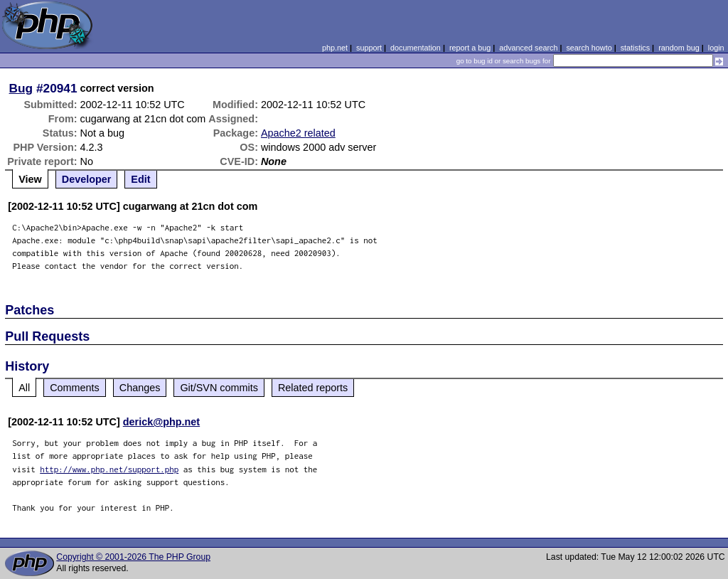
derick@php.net (161, 422)
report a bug (470, 48)
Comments (75, 388)
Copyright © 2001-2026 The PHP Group (133, 557)
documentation (416, 48)
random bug (679, 48)
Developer (87, 179)
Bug (21, 88)
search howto (589, 48)
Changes (140, 388)
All (24, 388)
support (369, 48)
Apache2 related (298, 133)
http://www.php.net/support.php (109, 469)
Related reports (313, 388)
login (716, 48)
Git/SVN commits (219, 388)
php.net (335, 48)
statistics (635, 48)
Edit (140, 179)
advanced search (528, 48)
